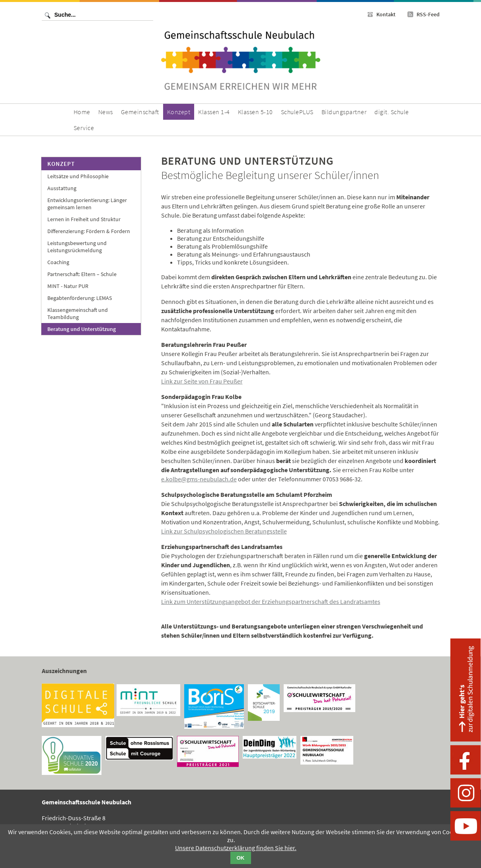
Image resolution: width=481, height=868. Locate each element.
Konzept (61, 164)
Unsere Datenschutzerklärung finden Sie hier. (236, 848)
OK (241, 858)
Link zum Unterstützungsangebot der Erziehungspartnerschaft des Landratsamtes (271, 601)
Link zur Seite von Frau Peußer (202, 381)
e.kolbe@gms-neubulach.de (199, 479)
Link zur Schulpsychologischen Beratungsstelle (224, 531)
